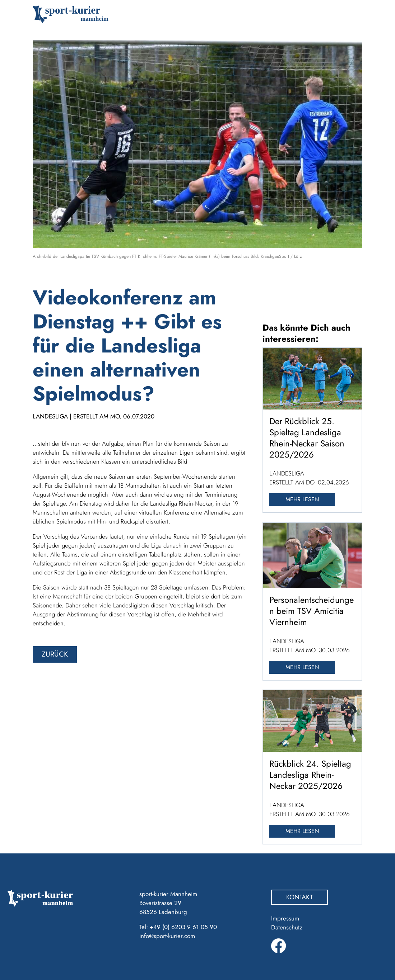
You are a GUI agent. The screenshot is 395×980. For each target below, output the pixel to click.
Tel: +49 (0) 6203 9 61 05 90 (178, 927)
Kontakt (299, 897)
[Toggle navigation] (352, 14)
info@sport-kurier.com (167, 936)
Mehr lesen (302, 499)
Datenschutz (287, 927)
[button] (16, 964)
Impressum (285, 918)
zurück (55, 654)
